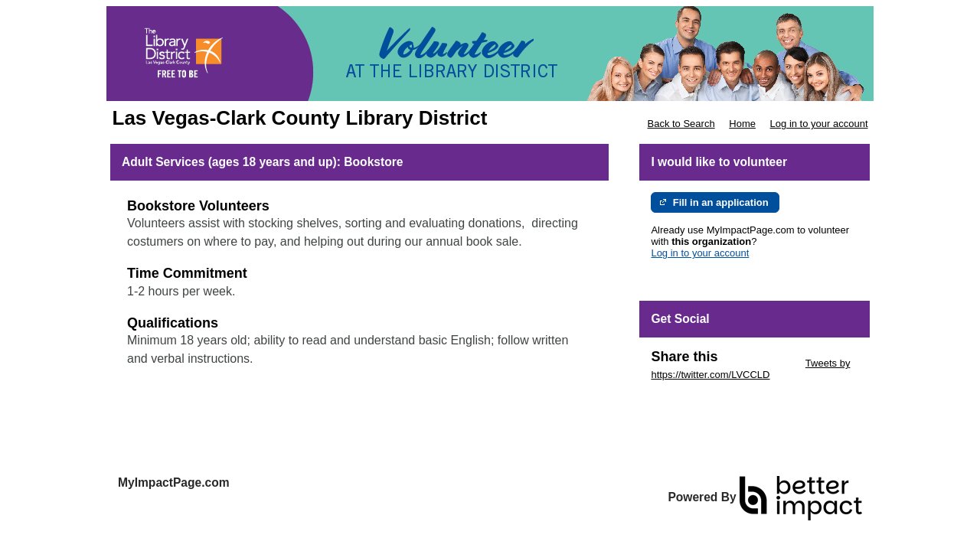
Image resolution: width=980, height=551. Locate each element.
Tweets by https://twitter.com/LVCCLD (750, 369)
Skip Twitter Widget (760, 363)
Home (742, 124)
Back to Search (681, 124)
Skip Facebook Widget (701, 398)
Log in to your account (819, 124)
